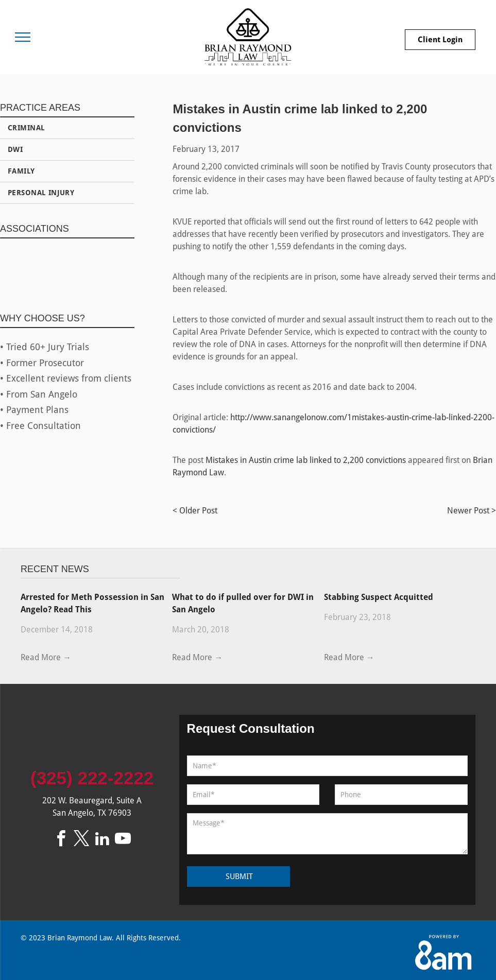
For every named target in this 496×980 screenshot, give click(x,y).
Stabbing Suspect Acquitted (379, 597)
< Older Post (195, 511)
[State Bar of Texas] (23, 270)
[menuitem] (67, 128)
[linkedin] (102, 840)
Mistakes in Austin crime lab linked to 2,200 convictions (306, 460)
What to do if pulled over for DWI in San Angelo (243, 603)
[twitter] (82, 840)
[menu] (23, 37)
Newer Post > (472, 511)
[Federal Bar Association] (67, 270)
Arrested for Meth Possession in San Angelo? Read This (92, 603)
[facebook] (61, 840)
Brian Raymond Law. (81, 938)
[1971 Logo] (111, 270)
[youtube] (123, 840)
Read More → (46, 657)
